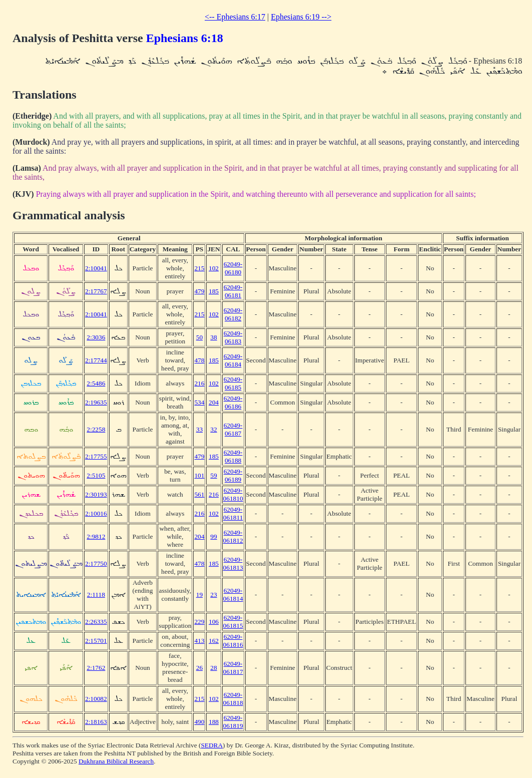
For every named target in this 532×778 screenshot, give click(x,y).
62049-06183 (233, 337)
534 (199, 402)
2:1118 (96, 595)
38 (213, 337)
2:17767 (96, 291)
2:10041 (96, 268)
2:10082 (96, 699)
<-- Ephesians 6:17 (235, 17)
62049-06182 (233, 314)
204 (214, 402)
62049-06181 (233, 291)
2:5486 (96, 383)
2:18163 (96, 722)
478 (199, 360)
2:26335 (96, 622)
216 (199, 383)
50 (199, 337)
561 (199, 494)
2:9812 (96, 536)
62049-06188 (233, 456)
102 (214, 268)
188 (214, 722)
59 (213, 475)
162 (214, 641)
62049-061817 (233, 668)
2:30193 (96, 494)
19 (199, 595)
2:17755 (96, 456)
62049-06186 (233, 402)
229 (199, 622)
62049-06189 (233, 475)
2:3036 (96, 337)
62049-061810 (233, 494)
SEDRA (212, 745)
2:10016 (96, 513)
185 (214, 291)
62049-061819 (233, 722)
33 (199, 429)
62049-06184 (233, 360)
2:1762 (96, 668)
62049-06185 (233, 383)
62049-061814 (233, 595)
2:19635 (96, 402)
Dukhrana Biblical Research (116, 761)
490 (199, 722)
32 (213, 429)
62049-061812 (233, 536)
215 (199, 268)
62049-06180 (233, 268)
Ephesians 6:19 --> (301, 17)
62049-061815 (233, 622)
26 (199, 668)
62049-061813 (233, 563)
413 (199, 641)
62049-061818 (233, 699)
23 (213, 595)
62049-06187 (233, 429)
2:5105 (96, 475)
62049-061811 (233, 513)
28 (213, 668)
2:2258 (96, 429)
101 (199, 475)
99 (213, 536)
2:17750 (96, 563)
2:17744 (96, 360)
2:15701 (96, 641)
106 (214, 622)
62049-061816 (233, 641)
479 (199, 291)
